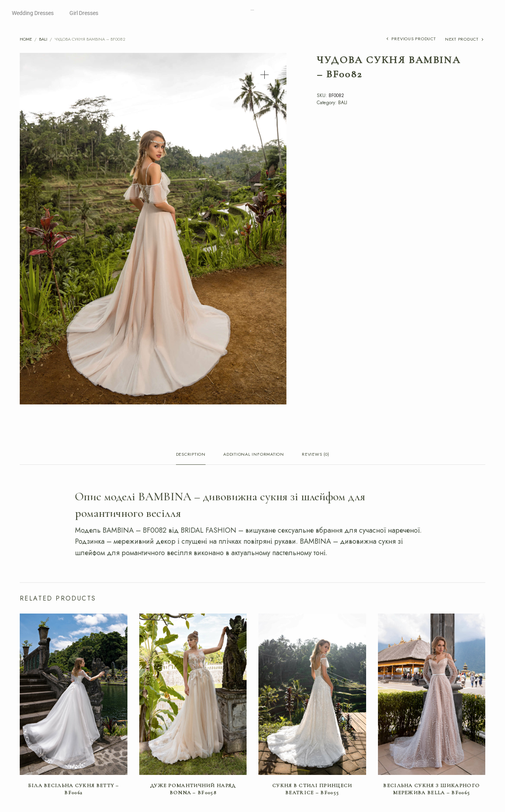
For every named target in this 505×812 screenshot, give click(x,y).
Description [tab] (191, 455)
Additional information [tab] (254, 455)
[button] (265, 75)
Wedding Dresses (33, 13)
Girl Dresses (84, 13)
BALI (43, 39)
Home (26, 39)
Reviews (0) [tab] (315, 455)
